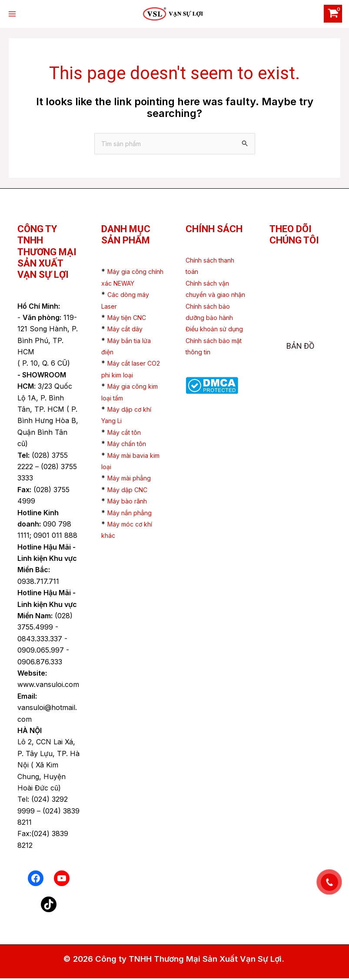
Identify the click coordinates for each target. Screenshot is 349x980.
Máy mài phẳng (133, 480)
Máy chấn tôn (130, 445)
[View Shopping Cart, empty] (331, 13)
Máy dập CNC (130, 491)
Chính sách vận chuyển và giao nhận (211, 296)
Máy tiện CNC (130, 319)
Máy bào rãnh (131, 502)
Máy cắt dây (128, 330)
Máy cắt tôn (127, 433)
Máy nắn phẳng (133, 514)
